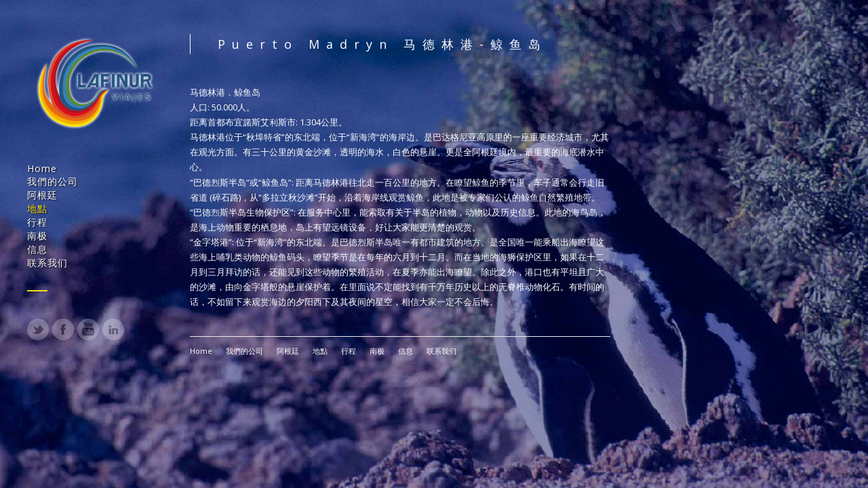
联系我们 (47, 263)
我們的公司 (53, 181)
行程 (37, 222)
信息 (37, 249)
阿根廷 (42, 195)
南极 (37, 236)
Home (42, 168)
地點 (37, 208)
